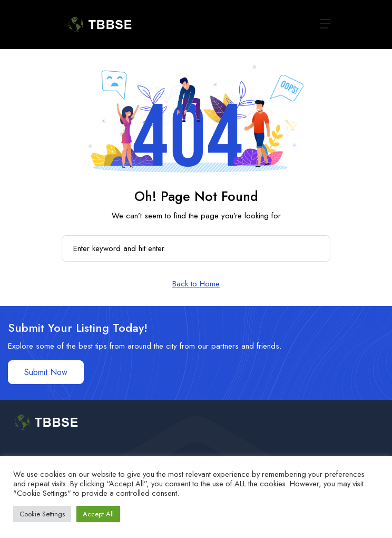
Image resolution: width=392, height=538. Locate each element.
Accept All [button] (98, 514)
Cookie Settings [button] (42, 514)
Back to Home (196, 284)
